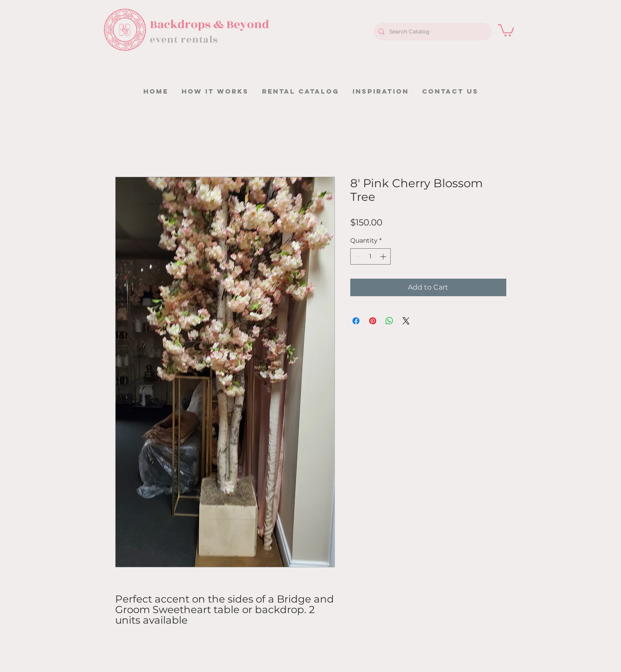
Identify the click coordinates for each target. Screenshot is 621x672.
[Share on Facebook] (356, 321)
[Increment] (384, 256)
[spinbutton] (370, 256)
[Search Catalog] (431, 32)
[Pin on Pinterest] (373, 321)
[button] (506, 30)
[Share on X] (406, 321)
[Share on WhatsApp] (389, 321)
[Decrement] (357, 256)
